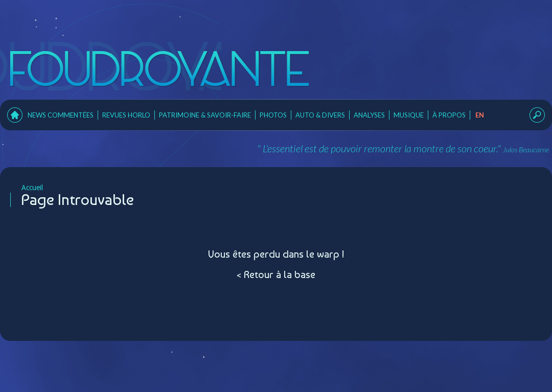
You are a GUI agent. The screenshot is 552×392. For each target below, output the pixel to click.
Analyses (369, 115)
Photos (273, 115)
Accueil (27, 188)
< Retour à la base (276, 274)
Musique (409, 115)
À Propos (449, 115)
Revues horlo (126, 115)
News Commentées (61, 115)
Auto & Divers (320, 115)
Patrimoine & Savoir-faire (205, 115)
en (480, 115)
